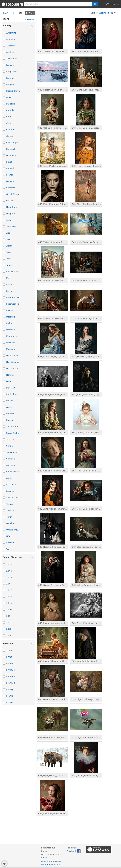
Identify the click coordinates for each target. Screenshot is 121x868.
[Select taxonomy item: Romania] (4, 413)
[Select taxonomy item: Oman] (4, 381)
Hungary (11, 213)
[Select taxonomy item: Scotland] (4, 439)
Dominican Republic (13, 155)
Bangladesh (12, 71)
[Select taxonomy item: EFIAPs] (4, 702)
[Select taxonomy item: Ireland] (4, 246)
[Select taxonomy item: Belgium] (4, 84)
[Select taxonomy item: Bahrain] (4, 65)
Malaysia (11, 317)
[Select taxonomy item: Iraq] (4, 239)
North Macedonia (13, 368)
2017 (9, 590)
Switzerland (12, 497)
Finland (10, 168)
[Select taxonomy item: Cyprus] (4, 136)
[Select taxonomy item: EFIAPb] (4, 663)
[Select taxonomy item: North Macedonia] (4, 368)
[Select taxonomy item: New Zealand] (4, 362)
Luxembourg (13, 304)
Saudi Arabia (13, 433)
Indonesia (11, 226)
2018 (9, 597)
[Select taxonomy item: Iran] (4, 233)
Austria (10, 52)
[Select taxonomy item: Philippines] (4, 394)
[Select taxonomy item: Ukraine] (4, 523)
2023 (9, 629)
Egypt (9, 162)
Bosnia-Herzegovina (13, 91)
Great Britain (13, 194)
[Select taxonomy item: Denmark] (4, 149)
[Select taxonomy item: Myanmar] (4, 349)
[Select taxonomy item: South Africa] (4, 472)
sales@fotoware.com (52, 861)
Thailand (11, 510)
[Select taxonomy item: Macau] (4, 310)
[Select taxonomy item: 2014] (4, 571)
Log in (116, 4)
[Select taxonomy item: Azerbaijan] (4, 58)
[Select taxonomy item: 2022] (4, 622)
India (9, 220)
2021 (9, 616)
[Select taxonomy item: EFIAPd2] (4, 676)
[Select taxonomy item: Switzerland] (4, 497)
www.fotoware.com (51, 864)
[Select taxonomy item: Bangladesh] (4, 71)
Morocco (11, 342)
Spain (9, 478)
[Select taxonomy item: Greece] (4, 200)
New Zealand (13, 362)
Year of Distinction (12, 557)
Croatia (10, 129)
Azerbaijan (12, 58)
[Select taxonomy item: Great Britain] (4, 194)
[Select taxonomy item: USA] (4, 536)
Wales (9, 549)
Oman (9, 381)
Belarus (10, 78)
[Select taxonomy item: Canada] (4, 110)
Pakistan (11, 388)
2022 (9, 622)
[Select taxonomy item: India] (4, 220)
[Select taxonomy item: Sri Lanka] (4, 484)
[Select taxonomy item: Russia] (4, 420)
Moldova (11, 330)
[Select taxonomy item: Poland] (4, 401)
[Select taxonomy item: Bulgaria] (4, 104)
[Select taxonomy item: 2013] (4, 564)
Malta (9, 323)
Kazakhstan (12, 271)
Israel (9, 252)
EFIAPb (10, 663)
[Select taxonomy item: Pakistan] (4, 388)
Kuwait (10, 284)
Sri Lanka (11, 484)
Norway (10, 375)
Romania (11, 413)
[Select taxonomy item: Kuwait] (4, 284)
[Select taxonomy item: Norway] (4, 375)
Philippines (12, 394)
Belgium (10, 84)
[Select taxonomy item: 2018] (4, 597)
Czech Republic (13, 142)
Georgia (10, 181)
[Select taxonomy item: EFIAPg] (4, 689)
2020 (9, 609)
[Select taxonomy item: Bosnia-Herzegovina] (4, 91)
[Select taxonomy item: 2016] (4, 584)
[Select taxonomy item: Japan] (4, 265)
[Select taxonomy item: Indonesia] (4, 226)
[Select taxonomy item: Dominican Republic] (4, 155)
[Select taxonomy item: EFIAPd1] (4, 670)
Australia (11, 46)
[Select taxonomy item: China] (4, 123)
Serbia (10, 446)
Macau (10, 310)
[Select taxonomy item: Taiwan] (4, 504)
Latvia (9, 291)
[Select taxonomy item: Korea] (4, 278)
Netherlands (12, 355)
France (10, 175)
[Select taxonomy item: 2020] (4, 609)
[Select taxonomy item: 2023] (4, 629)
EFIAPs (10, 702)
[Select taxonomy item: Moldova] (4, 330)
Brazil (9, 97)
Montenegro (12, 336)
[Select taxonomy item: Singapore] (4, 452)
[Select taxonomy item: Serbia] (4, 446)
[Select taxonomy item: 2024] (4, 635)
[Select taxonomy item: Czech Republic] (4, 142)
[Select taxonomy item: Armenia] (4, 39)
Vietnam (10, 543)
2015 (9, 577)
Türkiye (10, 517)
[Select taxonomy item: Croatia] (4, 129)
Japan (9, 265)
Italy (9, 259)
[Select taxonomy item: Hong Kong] (4, 207)
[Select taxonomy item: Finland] (4, 168)
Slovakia (11, 459)
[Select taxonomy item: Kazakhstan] (4, 271)
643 (20, 13)
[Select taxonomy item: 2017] (4, 590)
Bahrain (10, 65)
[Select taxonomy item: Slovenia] (4, 465)
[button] (95, 4)
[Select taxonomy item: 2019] (4, 603)
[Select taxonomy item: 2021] (4, 616)
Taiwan (10, 504)
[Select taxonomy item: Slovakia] (4, 459)
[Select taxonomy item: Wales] (4, 549)
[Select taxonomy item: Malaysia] (4, 317)
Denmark (11, 149)
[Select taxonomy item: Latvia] (4, 291)
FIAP (6, 13)
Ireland (10, 246)
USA (8, 536)
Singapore (11, 452)
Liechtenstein (13, 297)
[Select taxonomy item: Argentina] (4, 33)
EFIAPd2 (11, 676)
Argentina (11, 33)
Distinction (9, 643)
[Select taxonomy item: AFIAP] (4, 651)
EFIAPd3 (11, 683)
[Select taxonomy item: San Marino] (4, 426)
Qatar (9, 407)
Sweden (10, 491)
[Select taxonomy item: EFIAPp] (4, 696)
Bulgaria (11, 104)
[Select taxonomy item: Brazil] (4, 97)
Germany (11, 188)
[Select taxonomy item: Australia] (4, 46)
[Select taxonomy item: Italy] (4, 259)
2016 (9, 584)
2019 (9, 603)
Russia (10, 420)
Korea (9, 278)
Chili (9, 117)
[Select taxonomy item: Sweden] (4, 491)
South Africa (13, 472)
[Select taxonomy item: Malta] (4, 323)
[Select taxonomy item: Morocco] (4, 342)
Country (7, 25)
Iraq (8, 239)
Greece (10, 200)
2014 (9, 571)
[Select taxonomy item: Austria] (4, 52)
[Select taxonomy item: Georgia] (4, 181)
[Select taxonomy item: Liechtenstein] (4, 297)
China (9, 123)
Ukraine (10, 523)
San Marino (12, 426)
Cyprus (10, 136)
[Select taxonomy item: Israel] (4, 252)
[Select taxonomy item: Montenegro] (4, 336)
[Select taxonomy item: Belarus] (4, 78)
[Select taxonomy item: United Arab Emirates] (4, 530)
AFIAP (9, 651)
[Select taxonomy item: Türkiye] (4, 517)
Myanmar (11, 349)
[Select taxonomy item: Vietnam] (4, 543)
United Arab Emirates (13, 530)
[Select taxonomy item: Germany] (4, 188)
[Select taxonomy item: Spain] (4, 478)
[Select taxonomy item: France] (4, 175)
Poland (10, 401)
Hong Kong (12, 207)
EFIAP (9, 657)
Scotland (11, 439)
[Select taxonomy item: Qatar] (4, 407)
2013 (9, 564)
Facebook (74, 851)
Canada (10, 110)
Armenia (11, 39)
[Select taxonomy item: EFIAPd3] (4, 683)
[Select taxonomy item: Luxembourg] (4, 304)
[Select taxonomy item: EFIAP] (4, 657)
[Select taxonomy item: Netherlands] (4, 355)
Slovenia (11, 465)
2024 (9, 635)
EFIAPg (10, 689)
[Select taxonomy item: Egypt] (4, 162)
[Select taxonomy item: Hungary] (4, 213)
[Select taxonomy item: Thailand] (4, 510)
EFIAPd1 (11, 670)
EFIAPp (10, 696)
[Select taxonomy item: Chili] (4, 117)
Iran (8, 233)
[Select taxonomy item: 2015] (4, 577)
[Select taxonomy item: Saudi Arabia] (4, 433)
